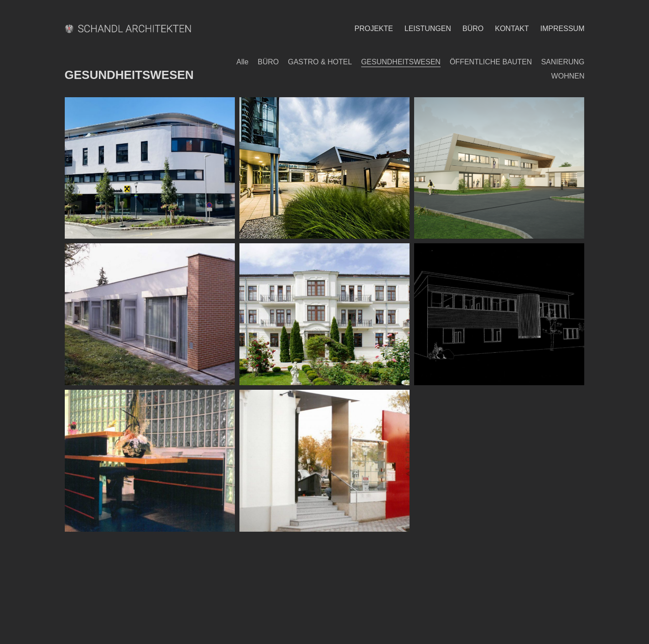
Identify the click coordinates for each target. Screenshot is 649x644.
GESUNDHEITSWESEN (401, 62)
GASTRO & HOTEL (320, 62)
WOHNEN (568, 76)
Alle (242, 62)
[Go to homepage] (130, 29)
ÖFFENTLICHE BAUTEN (491, 62)
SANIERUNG (563, 62)
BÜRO (268, 62)
